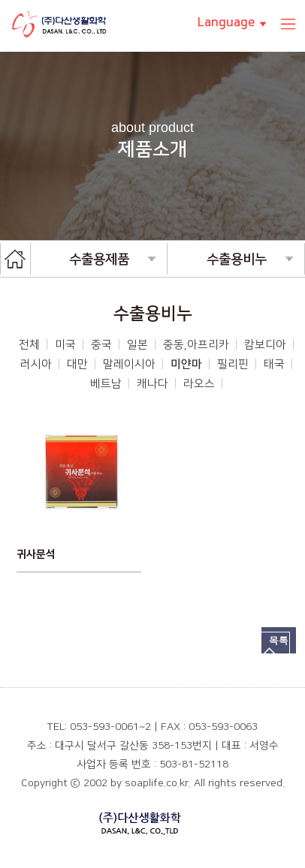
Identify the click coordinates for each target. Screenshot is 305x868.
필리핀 (233, 364)
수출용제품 (112, 260)
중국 (101, 345)
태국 (274, 364)
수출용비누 (250, 260)
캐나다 (152, 384)
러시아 (36, 364)
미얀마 (186, 364)
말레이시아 (129, 364)
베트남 (106, 384)
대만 (77, 364)
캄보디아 (265, 345)
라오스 (199, 384)
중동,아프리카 (196, 345)
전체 (29, 345)
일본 (137, 345)
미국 (65, 345)
